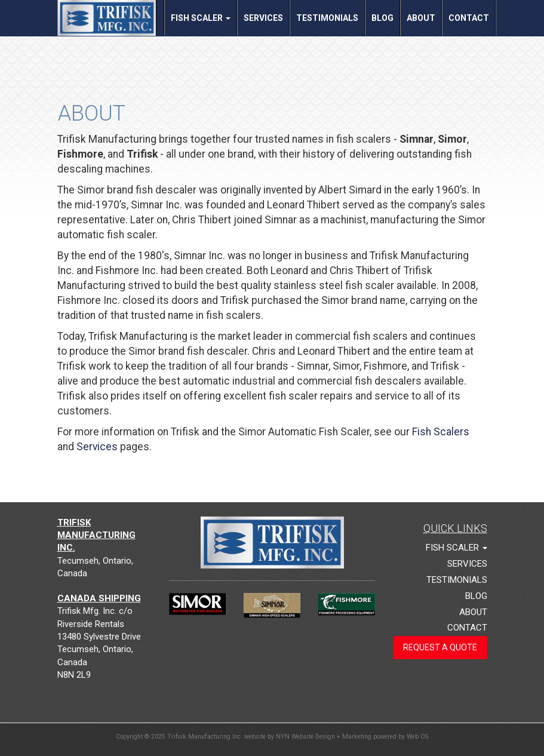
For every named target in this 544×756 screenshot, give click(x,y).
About (421, 18)
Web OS (417, 737)
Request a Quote (440, 647)
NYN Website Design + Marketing (324, 737)
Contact (469, 18)
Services (263, 18)
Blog (382, 18)
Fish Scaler (201, 18)
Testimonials (327, 18)
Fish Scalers (441, 432)
